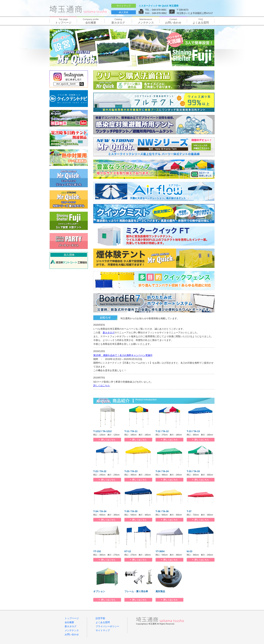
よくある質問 (201, 21)
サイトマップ (124, 6)
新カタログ (118, 21)
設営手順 (100, 618)
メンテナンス (146, 21)
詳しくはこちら (102, 385)
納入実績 (124, 12)
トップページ (63, 21)
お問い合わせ (173, 21)
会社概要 (91, 21)
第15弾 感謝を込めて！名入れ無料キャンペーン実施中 (123, 355)
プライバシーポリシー (107, 626)
